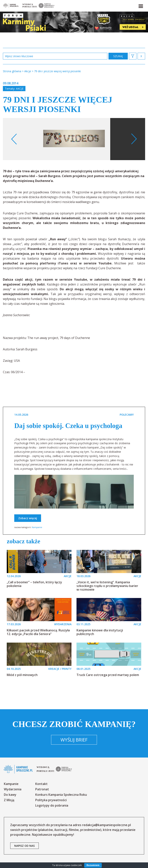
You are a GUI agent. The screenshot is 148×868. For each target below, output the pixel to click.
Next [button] (134, 139)
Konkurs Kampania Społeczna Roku (61, 795)
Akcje (20, 89)
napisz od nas (24, 846)
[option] (74, 139)
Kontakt (41, 784)
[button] (140, 5)
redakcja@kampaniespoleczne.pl (106, 825)
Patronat (42, 789)
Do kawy (10, 795)
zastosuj (118, 56)
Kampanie (37, 527)
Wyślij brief (74, 740)
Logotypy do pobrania (52, 805)
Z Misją (9, 800)
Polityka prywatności (51, 800)
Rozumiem (93, 865)
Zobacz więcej (28, 518)
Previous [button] (14, 139)
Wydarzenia (13, 789)
